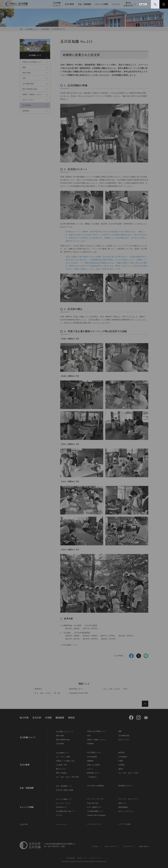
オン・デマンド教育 (63, 757)
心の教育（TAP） (62, 765)
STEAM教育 (123, 757)
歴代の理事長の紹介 (63, 740)
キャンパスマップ (111, 846)
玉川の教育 (69, 4)
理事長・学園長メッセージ (97, 740)
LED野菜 (122, 765)
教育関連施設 (123, 807)
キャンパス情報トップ (64, 799)
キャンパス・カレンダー (96, 799)
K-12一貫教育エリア (94, 807)
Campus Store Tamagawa (96, 815)
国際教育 (90, 761)
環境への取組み (61, 773)
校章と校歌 (60, 736)
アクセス (59, 815)
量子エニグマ (61, 769)
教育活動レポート (76, 689)
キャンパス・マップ (63, 803)
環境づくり (122, 803)
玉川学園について (57, 4)
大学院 (48, 718)
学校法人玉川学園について (97, 731)
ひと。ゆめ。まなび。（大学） (116, 689)
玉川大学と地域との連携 (65, 790)
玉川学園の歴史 (124, 736)
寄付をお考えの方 (128, 4)
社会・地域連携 (84, 4)
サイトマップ (128, 846)
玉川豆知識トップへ (70, 645)
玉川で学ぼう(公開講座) (96, 786)
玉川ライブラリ (124, 740)
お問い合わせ (144, 846)
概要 (120, 731)
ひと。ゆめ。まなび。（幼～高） (48, 693)
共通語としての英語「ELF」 (66, 761)
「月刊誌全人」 (93, 777)
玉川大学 (37, 718)
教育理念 (38, 689)
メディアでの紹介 (125, 824)
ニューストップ (61, 824)
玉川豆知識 (45, 29)
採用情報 (90, 744)
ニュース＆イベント (94, 824)
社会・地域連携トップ (64, 786)
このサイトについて (95, 858)
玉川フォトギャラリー (126, 811)
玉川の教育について (94, 752)
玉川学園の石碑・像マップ (65, 811)
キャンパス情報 (102, 4)
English (143, 4)
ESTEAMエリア (62, 807)
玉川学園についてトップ (65, 732)
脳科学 (121, 769)
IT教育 (121, 761)
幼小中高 (24, 718)
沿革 (89, 736)
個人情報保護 (71, 858)
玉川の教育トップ (62, 753)
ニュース (116, 4)
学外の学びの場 (93, 803)
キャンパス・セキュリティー (129, 799)
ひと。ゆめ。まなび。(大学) (128, 773)
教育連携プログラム (126, 786)
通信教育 (60, 718)
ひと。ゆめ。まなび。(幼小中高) (67, 777)
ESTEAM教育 (92, 757)
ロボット (90, 769)
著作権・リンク (82, 858)
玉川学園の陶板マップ (95, 811)
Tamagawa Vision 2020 (79, 693)
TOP (21, 29)
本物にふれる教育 (93, 765)
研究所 (71, 718)
